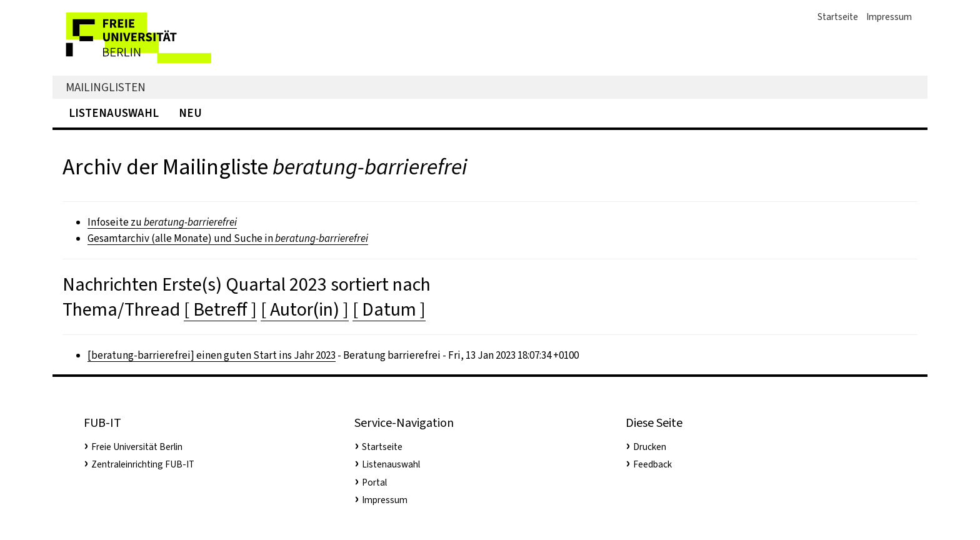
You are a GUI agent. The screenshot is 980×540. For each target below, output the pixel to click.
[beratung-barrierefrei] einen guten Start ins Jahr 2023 (212, 355)
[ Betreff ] (220, 309)
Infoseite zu (162, 222)
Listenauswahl (114, 113)
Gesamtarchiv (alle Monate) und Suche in (228, 238)
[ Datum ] (389, 309)
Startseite (838, 17)
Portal (374, 482)
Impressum (889, 17)
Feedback (652, 464)
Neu (190, 113)
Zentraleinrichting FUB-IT (143, 464)
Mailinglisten (106, 87)
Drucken (650, 447)
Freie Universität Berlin (137, 447)
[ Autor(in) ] (305, 309)
